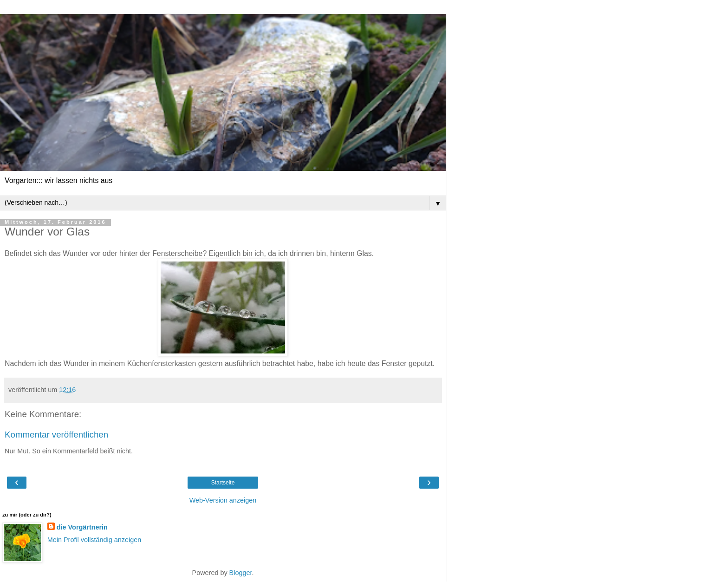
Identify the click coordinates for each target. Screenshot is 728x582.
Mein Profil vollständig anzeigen (94, 540)
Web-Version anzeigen (223, 500)
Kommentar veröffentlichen (56, 435)
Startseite (223, 483)
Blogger (241, 573)
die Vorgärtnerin (82, 527)
